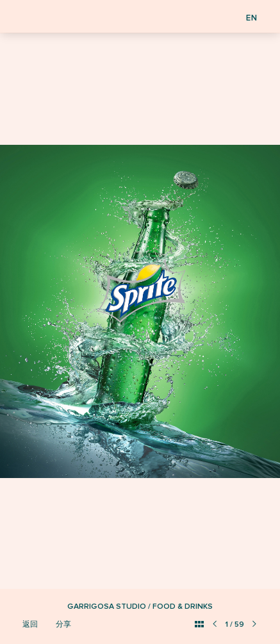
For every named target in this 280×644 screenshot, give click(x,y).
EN (252, 18)
